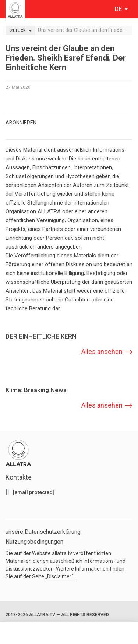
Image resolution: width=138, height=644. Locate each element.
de (119, 9)
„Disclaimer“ (60, 576)
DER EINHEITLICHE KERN (41, 336)
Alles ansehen (102, 352)
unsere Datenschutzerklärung (43, 532)
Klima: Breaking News (36, 390)
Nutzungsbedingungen (34, 542)
